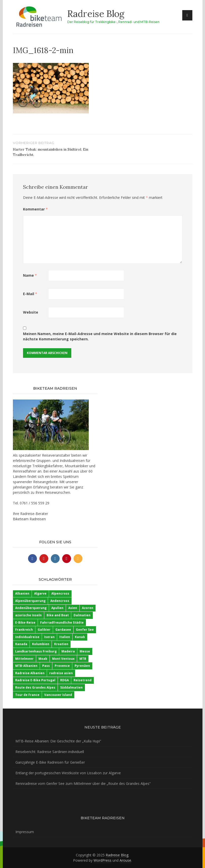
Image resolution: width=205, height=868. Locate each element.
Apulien (57, 608)
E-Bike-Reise (25, 623)
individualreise (27, 637)
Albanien (22, 593)
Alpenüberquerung (30, 601)
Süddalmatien (71, 687)
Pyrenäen (82, 666)
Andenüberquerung (31, 608)
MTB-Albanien (26, 666)
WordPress (102, 860)
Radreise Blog (96, 14)
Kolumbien (41, 644)
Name (30, 275)
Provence (62, 666)
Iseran (49, 637)
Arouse (125, 860)
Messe (85, 651)
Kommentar (35, 209)
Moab (43, 659)
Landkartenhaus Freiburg (36, 651)
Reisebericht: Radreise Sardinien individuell (50, 752)
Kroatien (61, 644)
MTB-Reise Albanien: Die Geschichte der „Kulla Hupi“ (58, 741)
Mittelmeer (24, 659)
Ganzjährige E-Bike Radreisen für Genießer (50, 762)
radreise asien (61, 673)
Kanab (80, 637)
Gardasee (63, 630)
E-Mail (30, 294)
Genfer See (85, 630)
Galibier (44, 630)
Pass (46, 666)
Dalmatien (82, 615)
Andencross (60, 601)
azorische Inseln (28, 615)
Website (31, 312)
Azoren (88, 608)
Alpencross (60, 593)
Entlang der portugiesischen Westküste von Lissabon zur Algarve (68, 773)
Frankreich (24, 630)
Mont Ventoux (63, 659)
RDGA (64, 680)
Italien (65, 637)
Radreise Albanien (30, 673)
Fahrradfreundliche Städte (62, 623)
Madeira (68, 651)
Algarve (40, 593)
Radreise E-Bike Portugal (35, 680)
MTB (83, 659)
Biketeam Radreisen (29, 519)
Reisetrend (83, 680)
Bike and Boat (58, 615)
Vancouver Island (58, 695)
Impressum (25, 832)
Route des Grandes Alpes (35, 687)
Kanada (21, 644)
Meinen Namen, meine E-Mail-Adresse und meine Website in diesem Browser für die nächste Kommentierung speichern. (100, 336)
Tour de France (27, 695)
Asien (73, 608)
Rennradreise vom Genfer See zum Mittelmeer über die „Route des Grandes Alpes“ (83, 783)
